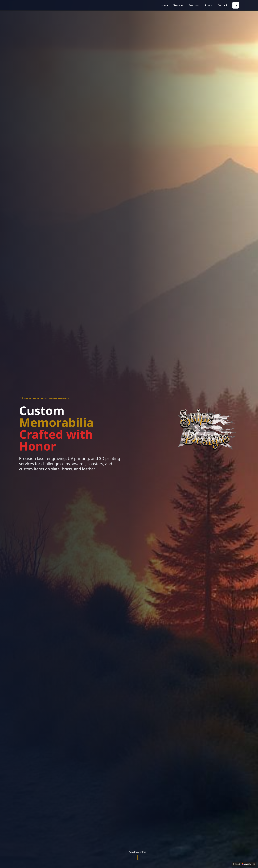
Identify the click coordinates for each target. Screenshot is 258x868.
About (209, 5)
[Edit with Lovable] (242, 864)
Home (164, 5)
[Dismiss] (254, 864)
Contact (222, 5)
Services (178, 5)
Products (194, 5)
